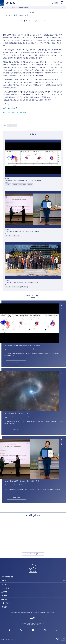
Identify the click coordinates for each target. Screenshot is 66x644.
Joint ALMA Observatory (8, 639)
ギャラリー (5, 584)
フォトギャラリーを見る (33, 554)
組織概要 (4, 592)
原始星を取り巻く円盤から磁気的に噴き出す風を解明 (22, 345)
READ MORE (16, 362)
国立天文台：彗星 (9, 108)
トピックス (5, 580)
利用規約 (4, 607)
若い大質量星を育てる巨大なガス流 (16, 413)
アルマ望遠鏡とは (7, 577)
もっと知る (5, 588)
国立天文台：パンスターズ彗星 (14, 112)
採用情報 (4, 596)
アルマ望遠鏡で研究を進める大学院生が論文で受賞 (22, 481)
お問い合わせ (6, 603)
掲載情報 (4, 599)
